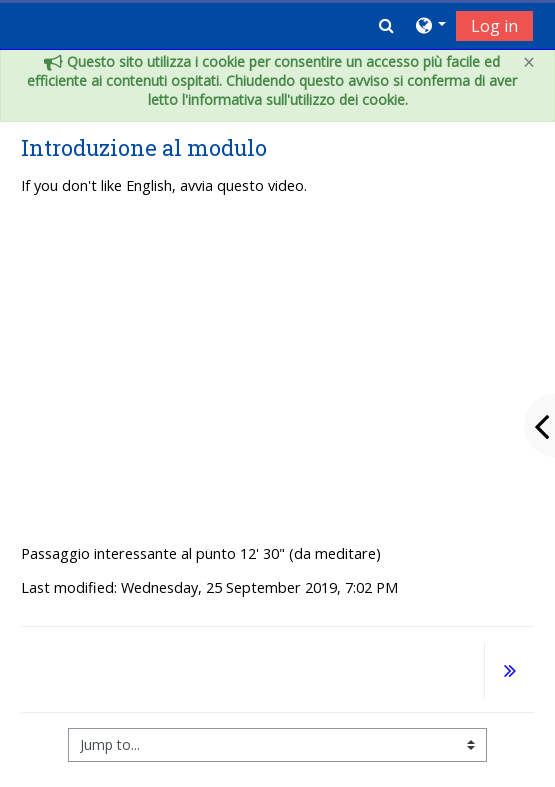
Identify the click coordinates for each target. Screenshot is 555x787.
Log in (494, 26)
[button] (386, 25)
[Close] (529, 62)
